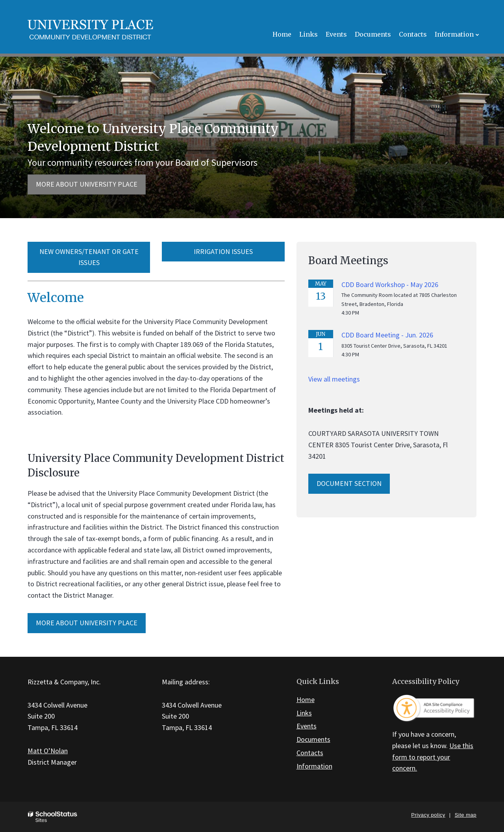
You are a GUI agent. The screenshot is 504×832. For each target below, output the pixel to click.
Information (314, 766)
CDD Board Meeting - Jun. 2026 (387, 335)
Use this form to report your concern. (433, 757)
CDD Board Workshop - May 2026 (390, 284)
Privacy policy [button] (428, 815)
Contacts (310, 753)
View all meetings (334, 379)
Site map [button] (466, 815)
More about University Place (87, 184)
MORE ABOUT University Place (87, 623)
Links (304, 713)
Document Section (349, 483)
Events (307, 726)
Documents (313, 739)
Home (306, 700)
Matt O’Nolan (48, 751)
